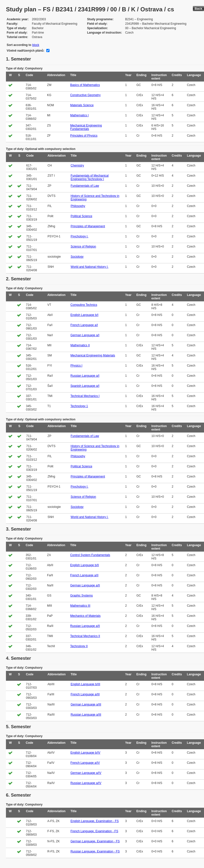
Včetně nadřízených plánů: (25, 51)
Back (198, 9)
